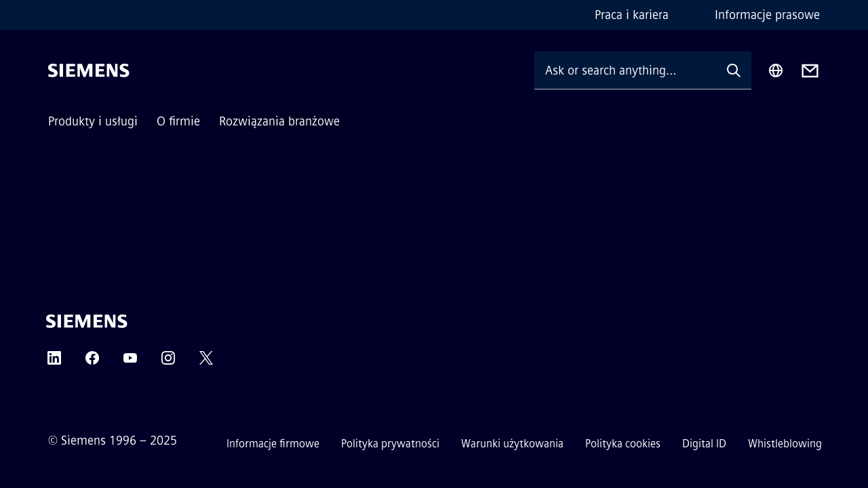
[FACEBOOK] (92, 362)
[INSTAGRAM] (168, 362)
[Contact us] (810, 71)
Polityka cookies (623, 444)
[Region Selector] (776, 70)
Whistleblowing (785, 444)
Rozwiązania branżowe (279, 121)
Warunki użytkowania (512, 444)
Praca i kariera (632, 15)
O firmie (178, 121)
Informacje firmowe (273, 444)
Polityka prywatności (390, 444)
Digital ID (704, 444)
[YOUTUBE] (130, 362)
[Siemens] (89, 70)
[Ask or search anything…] (625, 70)
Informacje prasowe (767, 15)
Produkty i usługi (93, 121)
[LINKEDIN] (54, 362)
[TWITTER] (206, 362)
